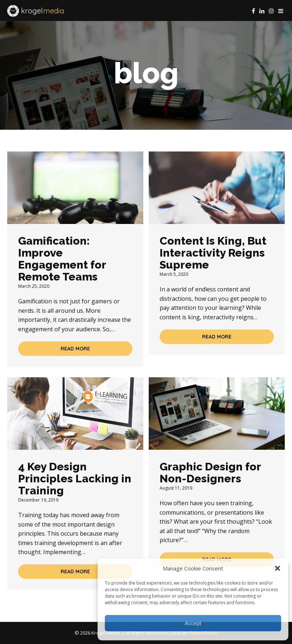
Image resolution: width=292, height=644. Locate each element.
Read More (75, 349)
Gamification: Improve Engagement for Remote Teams (62, 259)
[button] (277, 568)
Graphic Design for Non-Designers (210, 473)
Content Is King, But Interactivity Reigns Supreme (213, 253)
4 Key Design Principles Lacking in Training (75, 479)
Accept (193, 623)
